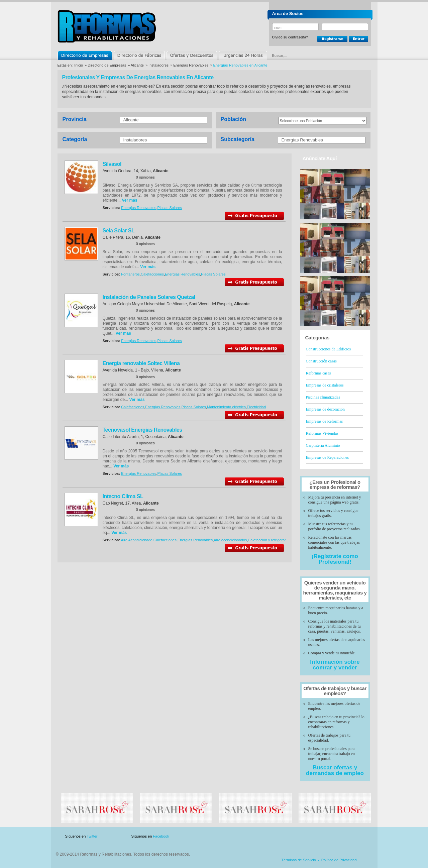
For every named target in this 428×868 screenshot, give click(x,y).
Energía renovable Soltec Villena (141, 363)
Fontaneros (130, 274)
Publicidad (305, 836)
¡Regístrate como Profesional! (335, 559)
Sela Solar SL (119, 231)
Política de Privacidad (339, 860)
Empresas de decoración (326, 409)
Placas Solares (169, 208)
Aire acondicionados (230, 540)
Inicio (79, 65)
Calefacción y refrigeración (270, 540)
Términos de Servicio (299, 860)
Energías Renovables (191, 65)
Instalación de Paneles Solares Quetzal (149, 297)
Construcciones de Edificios (329, 349)
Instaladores (158, 65)
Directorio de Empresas (85, 56)
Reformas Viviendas (322, 433)
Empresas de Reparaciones (328, 457)
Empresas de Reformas (325, 421)
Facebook (161, 836)
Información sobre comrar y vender (335, 665)
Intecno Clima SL (123, 496)
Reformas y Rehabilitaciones (107, 26)
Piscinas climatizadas (323, 397)
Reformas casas (318, 373)
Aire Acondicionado (137, 540)
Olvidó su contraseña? (290, 37)
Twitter (92, 836)
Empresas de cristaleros (325, 385)
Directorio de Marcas (139, 56)
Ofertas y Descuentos (192, 56)
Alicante (137, 65)
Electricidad (256, 407)
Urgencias (242, 56)
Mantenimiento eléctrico (226, 407)
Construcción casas (321, 361)
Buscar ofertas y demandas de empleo (335, 770)
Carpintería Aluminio (323, 445)
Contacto (336, 836)
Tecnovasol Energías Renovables (142, 430)
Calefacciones (152, 274)
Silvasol (112, 164)
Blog (361, 836)
